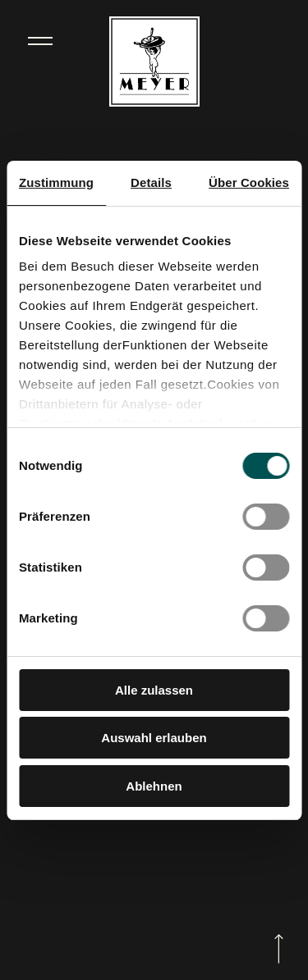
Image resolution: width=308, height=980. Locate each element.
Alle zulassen (154, 690)
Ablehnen (154, 786)
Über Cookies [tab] (249, 182)
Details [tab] (151, 182)
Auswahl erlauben (154, 738)
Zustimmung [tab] (56, 182)
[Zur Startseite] (154, 63)
